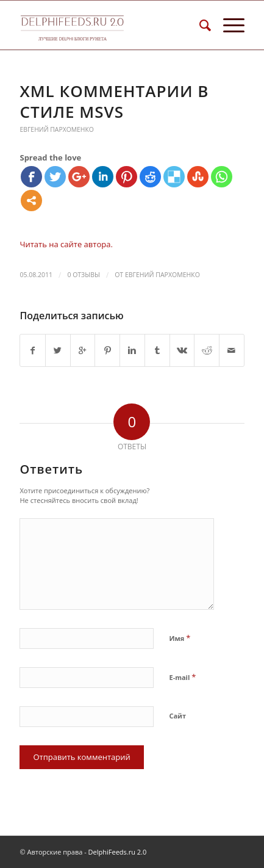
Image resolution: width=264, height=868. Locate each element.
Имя (180, 638)
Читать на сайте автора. (66, 244)
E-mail (182, 677)
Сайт (177, 716)
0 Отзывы (83, 275)
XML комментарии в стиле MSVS (114, 101)
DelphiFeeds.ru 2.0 (118, 852)
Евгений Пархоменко (56, 129)
